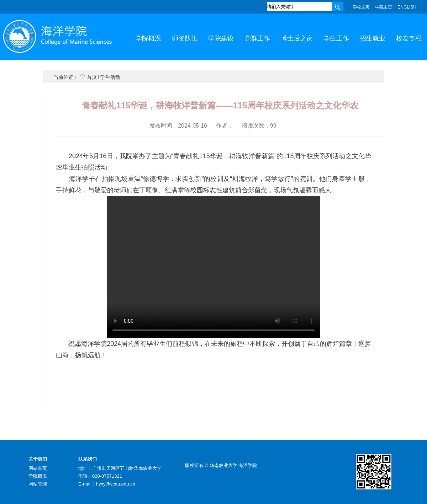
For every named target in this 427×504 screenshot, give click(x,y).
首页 (92, 77)
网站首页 (38, 468)
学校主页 (361, 7)
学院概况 (38, 476)
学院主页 (384, 7)
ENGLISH (407, 7)
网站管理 (38, 484)
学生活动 (110, 77)
